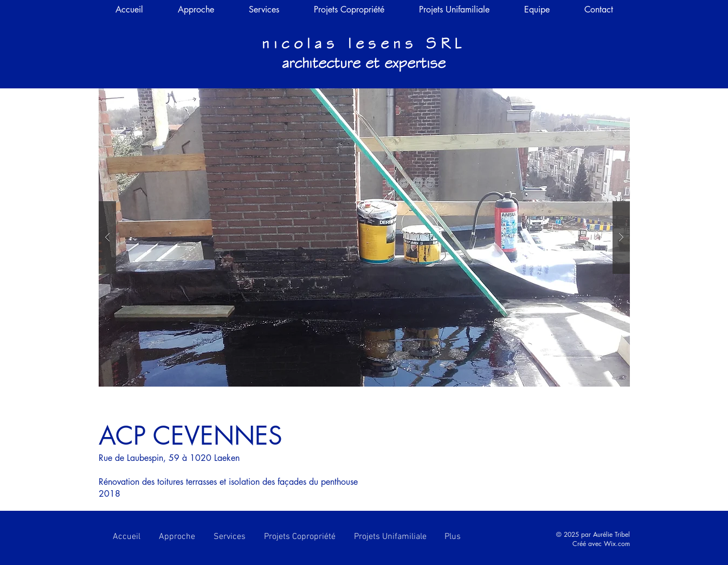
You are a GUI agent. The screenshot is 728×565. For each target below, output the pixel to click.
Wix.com (617, 544)
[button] (364, 237)
